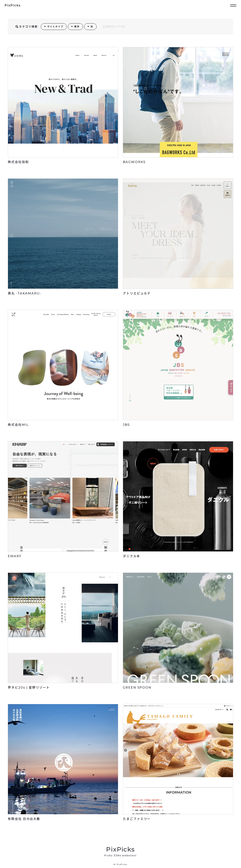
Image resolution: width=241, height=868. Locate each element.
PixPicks (13, 5)
